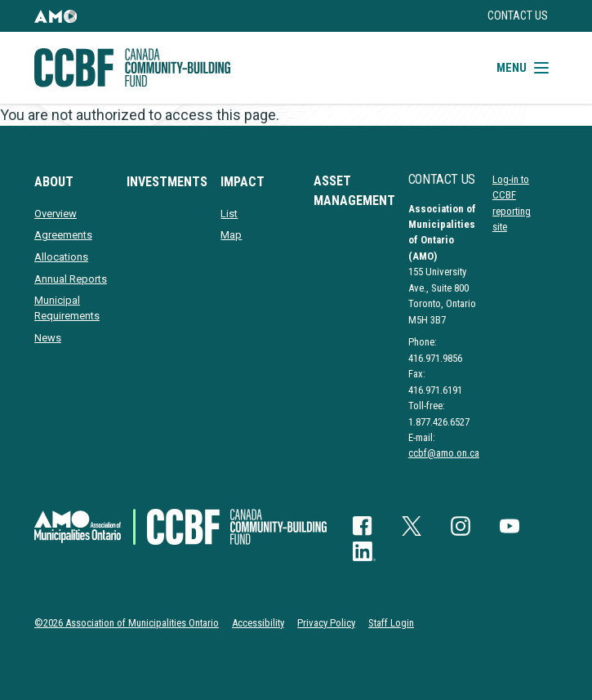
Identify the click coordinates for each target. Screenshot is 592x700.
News (48, 338)
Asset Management (354, 191)
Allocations (61, 257)
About (54, 182)
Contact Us (518, 16)
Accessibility (258, 623)
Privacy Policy (326, 623)
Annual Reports (71, 279)
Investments (167, 182)
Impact (243, 182)
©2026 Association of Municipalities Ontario (127, 623)
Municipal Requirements (67, 308)
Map (231, 235)
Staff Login (391, 623)
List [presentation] (229, 214)
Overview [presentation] (56, 214)
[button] (56, 16)
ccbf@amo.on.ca (444, 453)
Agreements (63, 235)
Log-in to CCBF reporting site (512, 203)
